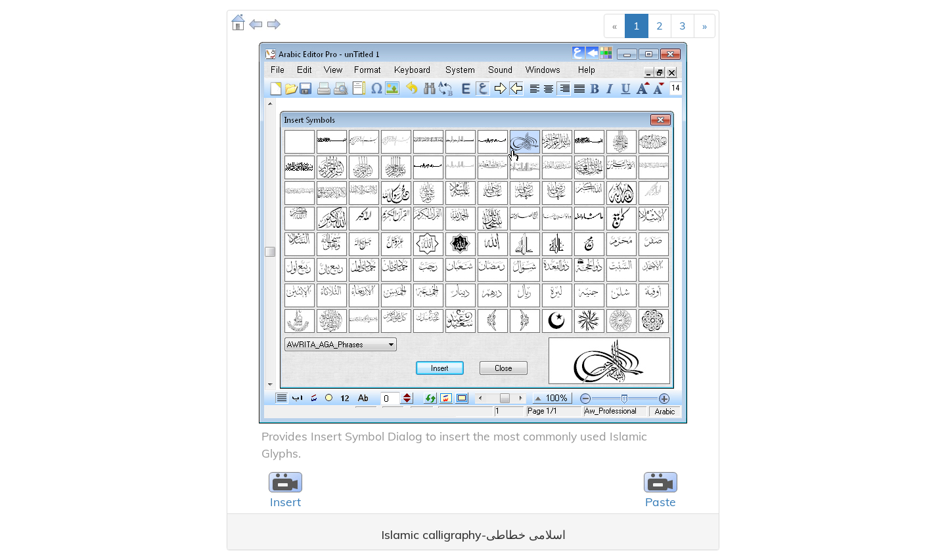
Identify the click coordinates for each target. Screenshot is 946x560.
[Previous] (615, 26)
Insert (285, 502)
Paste (661, 502)
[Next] (705, 26)
